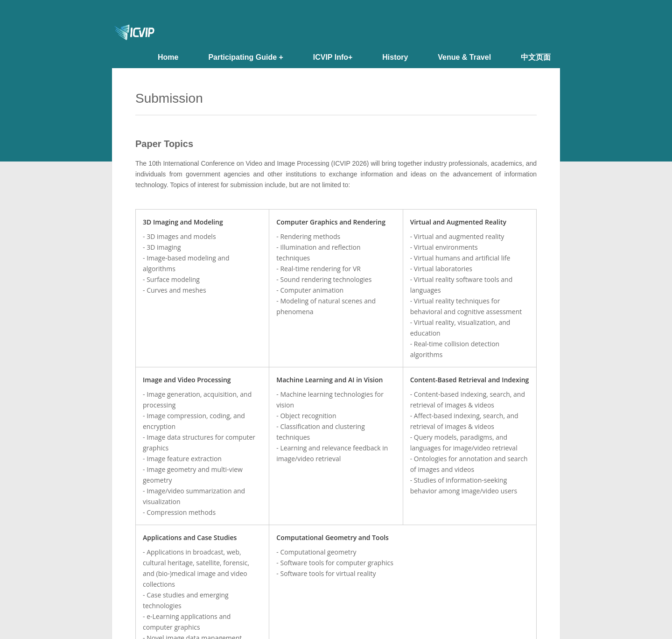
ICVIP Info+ (333, 57)
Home (168, 57)
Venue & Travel (464, 57)
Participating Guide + (245, 57)
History (395, 57)
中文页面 (536, 57)
